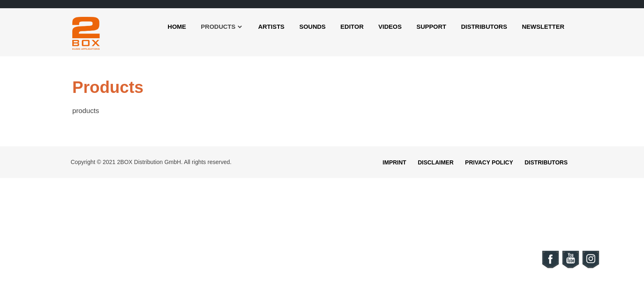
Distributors (484, 27)
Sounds (313, 27)
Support (431, 27)
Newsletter (543, 27)
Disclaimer (436, 162)
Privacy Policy (489, 162)
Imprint (395, 162)
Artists (271, 27)
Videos (390, 27)
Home (177, 27)
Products (218, 27)
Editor (352, 27)
